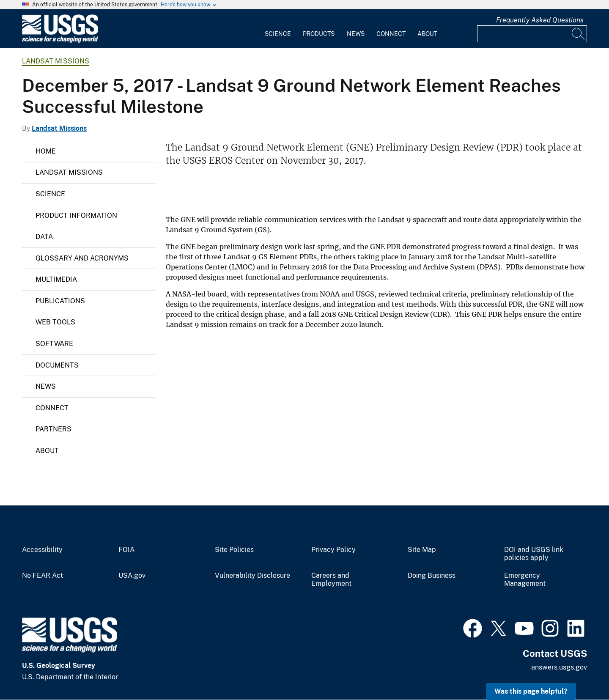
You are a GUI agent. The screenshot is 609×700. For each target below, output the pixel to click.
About (427, 34)
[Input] (532, 34)
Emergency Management (525, 580)
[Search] (579, 34)
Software (54, 344)
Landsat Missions (56, 61)
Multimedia (56, 279)
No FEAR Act (43, 576)
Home (46, 151)
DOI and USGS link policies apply (534, 554)
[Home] (60, 41)
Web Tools (55, 322)
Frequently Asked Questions (540, 20)
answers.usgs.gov (559, 667)
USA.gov (132, 576)
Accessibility (42, 550)
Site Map (422, 550)
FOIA (126, 550)
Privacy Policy (333, 550)
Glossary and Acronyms (82, 258)
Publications (60, 301)
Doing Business (432, 576)
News (356, 34)
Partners (53, 429)
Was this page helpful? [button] (531, 691)
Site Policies (234, 550)
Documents (57, 365)
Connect (391, 34)
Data (44, 237)
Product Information (76, 215)
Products (319, 34)
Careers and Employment (331, 580)
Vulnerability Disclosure (252, 576)
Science (278, 34)
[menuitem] (278, 29)
